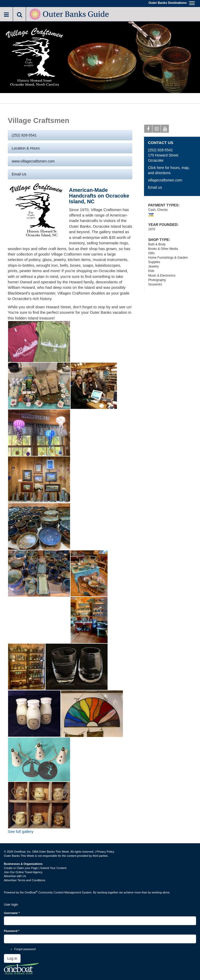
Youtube (165, 130)
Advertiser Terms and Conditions (25, 880)
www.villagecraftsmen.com (33, 161)
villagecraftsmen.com (165, 180)
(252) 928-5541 (24, 135)
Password (12, 931)
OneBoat (31, 892)
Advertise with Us (15, 876)
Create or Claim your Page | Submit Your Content (35, 868)
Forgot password (25, 949)
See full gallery (21, 831)
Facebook (148, 130)
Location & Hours (26, 148)
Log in (12, 958)
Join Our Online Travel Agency (23, 872)
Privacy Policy (105, 852)
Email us (19, 174)
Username (12, 913)
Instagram (157, 130)
